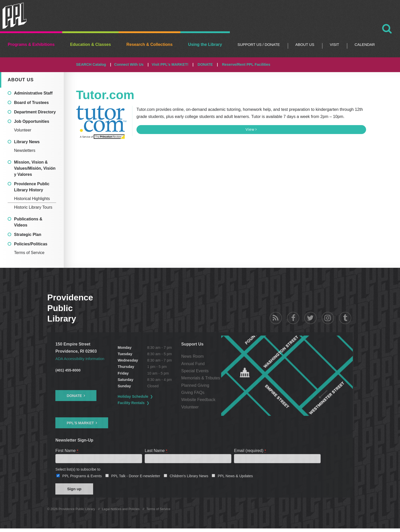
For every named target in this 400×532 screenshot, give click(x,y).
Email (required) (250, 450)
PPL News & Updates (235, 477)
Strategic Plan (28, 235)
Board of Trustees (31, 103)
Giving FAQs (223, 392)
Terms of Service (29, 253)
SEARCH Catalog (91, 64)
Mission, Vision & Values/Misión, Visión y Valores (35, 168)
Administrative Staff (33, 93)
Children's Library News (189, 477)
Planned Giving (225, 385)
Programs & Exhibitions (31, 44)
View (251, 129)
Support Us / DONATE (259, 45)
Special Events (225, 371)
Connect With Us (129, 64)
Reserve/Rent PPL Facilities (246, 64)
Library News (27, 142)
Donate (74, 395)
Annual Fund (223, 364)
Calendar (365, 45)
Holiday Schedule (148, 396)
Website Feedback (228, 400)
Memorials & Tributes (231, 378)
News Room (222, 356)
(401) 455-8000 (68, 370)
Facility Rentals (146, 403)
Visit (334, 45)
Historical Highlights (32, 199)
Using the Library (205, 44)
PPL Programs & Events (82, 477)
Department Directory (35, 112)
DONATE (205, 64)
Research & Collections (150, 44)
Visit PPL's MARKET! (170, 64)
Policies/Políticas (31, 244)
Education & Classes (91, 44)
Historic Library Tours (33, 207)
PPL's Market (80, 423)
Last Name (156, 450)
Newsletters (25, 150)
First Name (67, 450)
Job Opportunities (32, 121)
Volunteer (23, 130)
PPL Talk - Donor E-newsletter (136, 477)
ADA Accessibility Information (82, 358)
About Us (305, 45)
